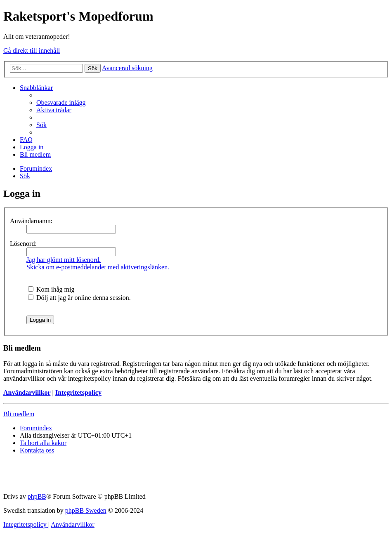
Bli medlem (19, 414)
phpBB (37, 496)
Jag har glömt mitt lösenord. (64, 260)
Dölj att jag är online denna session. (79, 298)
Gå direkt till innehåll (32, 51)
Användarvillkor (27, 392)
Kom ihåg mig (51, 289)
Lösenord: (23, 244)
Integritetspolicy (78, 392)
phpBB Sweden (86, 510)
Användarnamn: (31, 221)
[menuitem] (61, 103)
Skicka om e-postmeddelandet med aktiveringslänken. (98, 267)
